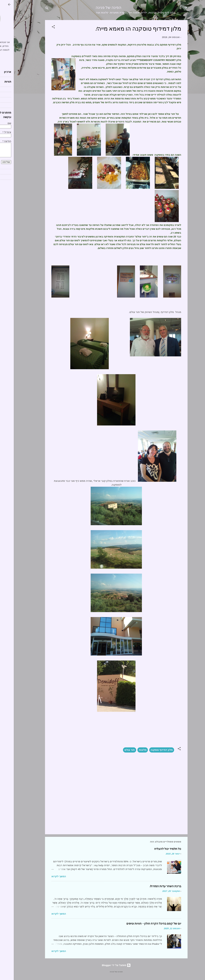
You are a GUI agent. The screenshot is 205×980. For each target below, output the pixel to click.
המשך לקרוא (45, 876)
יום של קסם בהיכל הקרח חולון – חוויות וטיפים (140, 924)
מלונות (129, 750)
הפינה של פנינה (95, 8)
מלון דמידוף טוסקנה (148, 750)
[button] (40, 27)
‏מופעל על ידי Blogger (102, 965)
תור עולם (116, 750)
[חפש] (33, 9)
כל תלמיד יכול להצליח (154, 849)
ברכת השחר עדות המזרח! (151, 886)
